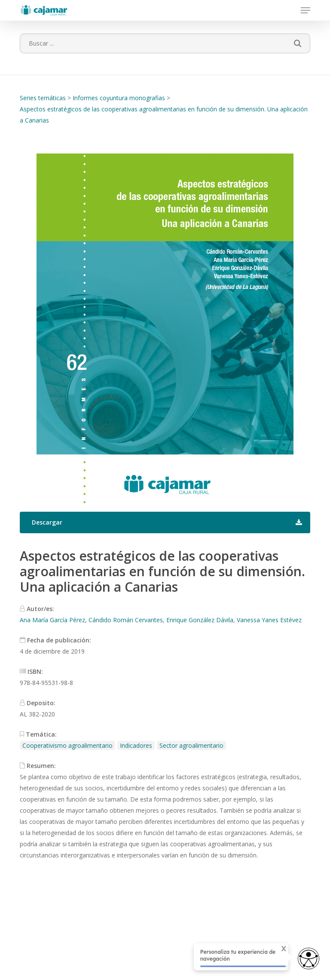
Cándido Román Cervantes (126, 620)
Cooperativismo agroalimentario (67, 745)
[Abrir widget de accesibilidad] (309, 959)
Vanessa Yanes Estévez (269, 620)
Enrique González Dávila (200, 620)
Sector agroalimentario (191, 745)
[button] (306, 10)
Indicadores (136, 745)
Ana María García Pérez (52, 620)
